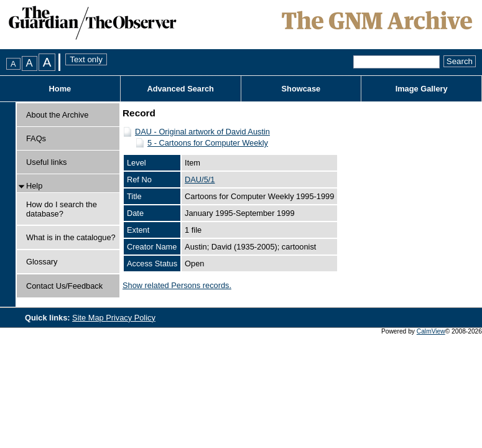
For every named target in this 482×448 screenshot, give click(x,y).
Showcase (301, 89)
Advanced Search (180, 89)
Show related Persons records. (177, 285)
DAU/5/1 (200, 180)
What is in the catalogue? (71, 237)
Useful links (46, 162)
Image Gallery (422, 89)
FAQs (36, 138)
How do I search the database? (62, 209)
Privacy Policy (131, 318)
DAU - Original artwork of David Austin (202, 132)
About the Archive (57, 115)
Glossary (42, 262)
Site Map (89, 318)
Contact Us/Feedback (64, 286)
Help (34, 186)
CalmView (431, 331)
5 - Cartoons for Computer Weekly (208, 143)
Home (60, 89)
